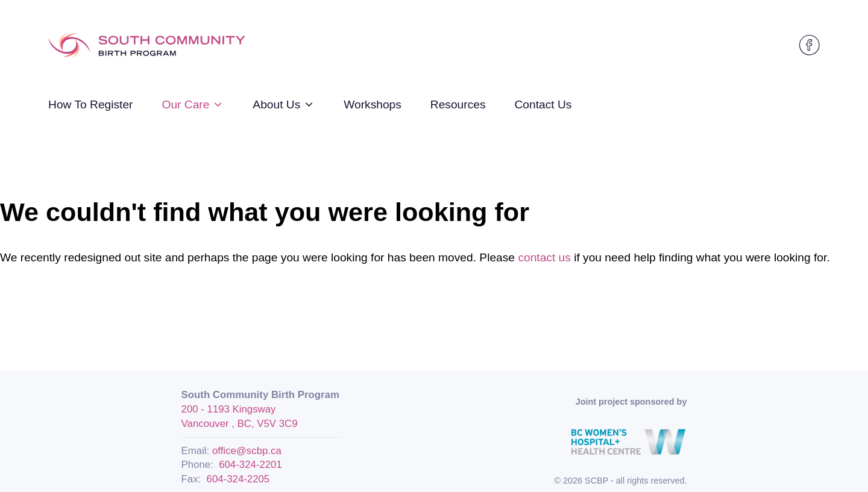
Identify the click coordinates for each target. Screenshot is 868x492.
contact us (544, 257)
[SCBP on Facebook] (810, 45)
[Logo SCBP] (147, 45)
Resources (458, 104)
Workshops (373, 104)
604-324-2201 (250, 465)
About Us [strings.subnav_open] (284, 104)
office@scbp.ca (247, 451)
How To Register (90, 104)
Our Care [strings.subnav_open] (193, 104)
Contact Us (543, 104)
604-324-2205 (238, 479)
